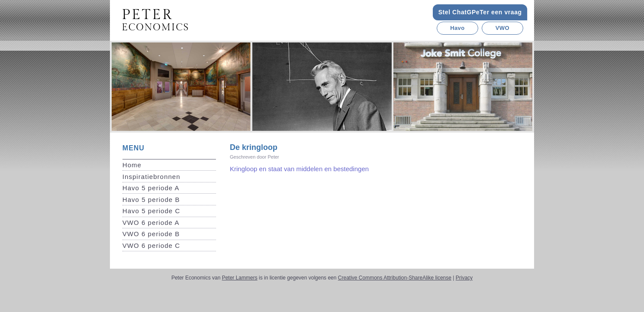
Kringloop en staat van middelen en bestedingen (299, 169)
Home (132, 165)
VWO (502, 28)
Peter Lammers (240, 278)
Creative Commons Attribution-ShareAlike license (395, 278)
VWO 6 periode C (151, 245)
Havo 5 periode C (151, 211)
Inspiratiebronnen (151, 177)
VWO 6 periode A (151, 223)
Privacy (464, 278)
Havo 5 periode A (151, 188)
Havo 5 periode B (151, 200)
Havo (457, 28)
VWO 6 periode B (151, 234)
